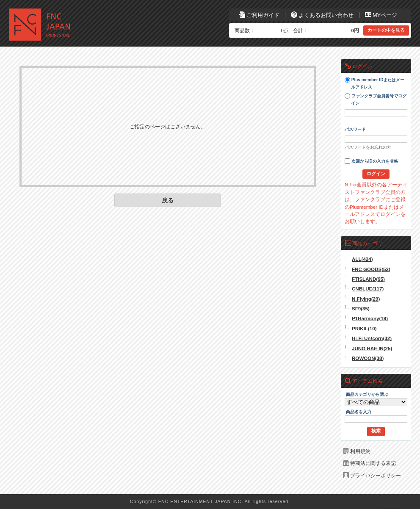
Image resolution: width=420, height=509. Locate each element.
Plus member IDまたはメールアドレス (374, 83)
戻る (168, 200)
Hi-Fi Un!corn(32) (372, 338)
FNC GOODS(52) (371, 269)
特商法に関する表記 (373, 463)
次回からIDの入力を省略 (371, 161)
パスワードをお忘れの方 (368, 147)
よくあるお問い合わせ (322, 15)
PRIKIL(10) (364, 328)
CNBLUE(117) (368, 289)
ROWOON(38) (368, 358)
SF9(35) (361, 308)
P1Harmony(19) (370, 318)
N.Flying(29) (366, 299)
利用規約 (360, 451)
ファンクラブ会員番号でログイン (376, 99)
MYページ (381, 15)
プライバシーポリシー (376, 475)
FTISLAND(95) (368, 279)
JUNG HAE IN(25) (372, 348)
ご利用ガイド (259, 15)
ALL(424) (362, 259)
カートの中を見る (386, 30)
